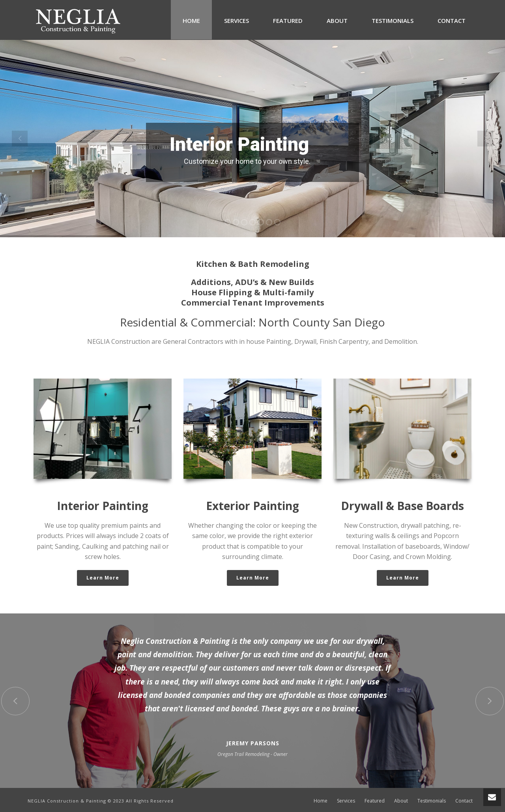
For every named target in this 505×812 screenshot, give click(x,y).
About (337, 21)
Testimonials (393, 21)
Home (191, 21)
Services (237, 21)
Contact (452, 21)
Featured (288, 21)
